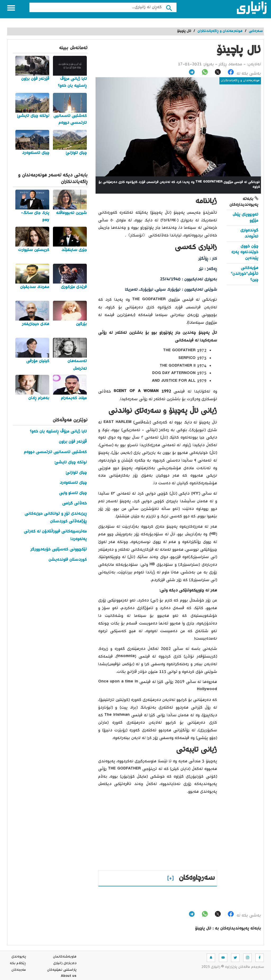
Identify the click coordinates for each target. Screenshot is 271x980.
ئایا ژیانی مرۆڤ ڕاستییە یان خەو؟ (58, 432)
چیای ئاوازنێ (76, 473)
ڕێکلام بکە (18, 963)
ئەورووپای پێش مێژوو (245, 218)
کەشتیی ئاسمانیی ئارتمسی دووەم (55, 452)
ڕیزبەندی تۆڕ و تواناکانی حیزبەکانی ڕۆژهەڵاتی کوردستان (56, 518)
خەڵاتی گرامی (74, 503)
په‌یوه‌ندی (19, 957)
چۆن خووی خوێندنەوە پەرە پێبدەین (245, 252)
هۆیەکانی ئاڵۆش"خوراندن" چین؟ (245, 274)
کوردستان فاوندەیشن (68, 560)
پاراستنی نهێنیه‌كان (62, 970)
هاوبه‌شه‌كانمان (65, 957)
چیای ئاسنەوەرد (73, 483)
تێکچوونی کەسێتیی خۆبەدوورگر (59, 550)
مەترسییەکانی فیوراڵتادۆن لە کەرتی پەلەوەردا (55, 535)
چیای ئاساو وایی (73, 493)
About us (69, 977)
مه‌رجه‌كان (19, 970)
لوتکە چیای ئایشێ (71, 462)
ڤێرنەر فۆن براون (73, 442)
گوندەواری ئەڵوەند (249, 233)
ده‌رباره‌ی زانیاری (65, 963)
